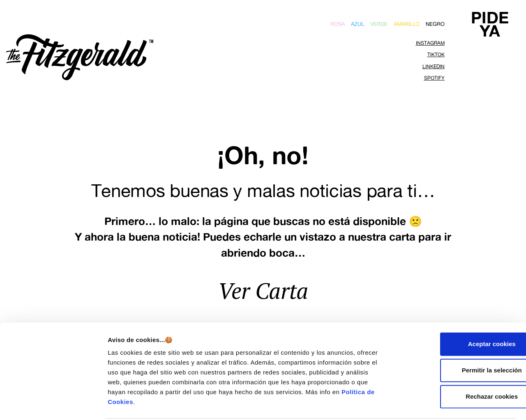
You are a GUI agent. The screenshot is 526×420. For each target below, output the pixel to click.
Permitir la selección (457, 339)
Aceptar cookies (457, 313)
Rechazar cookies (458, 365)
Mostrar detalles (445, 404)
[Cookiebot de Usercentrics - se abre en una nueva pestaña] (53, 404)
